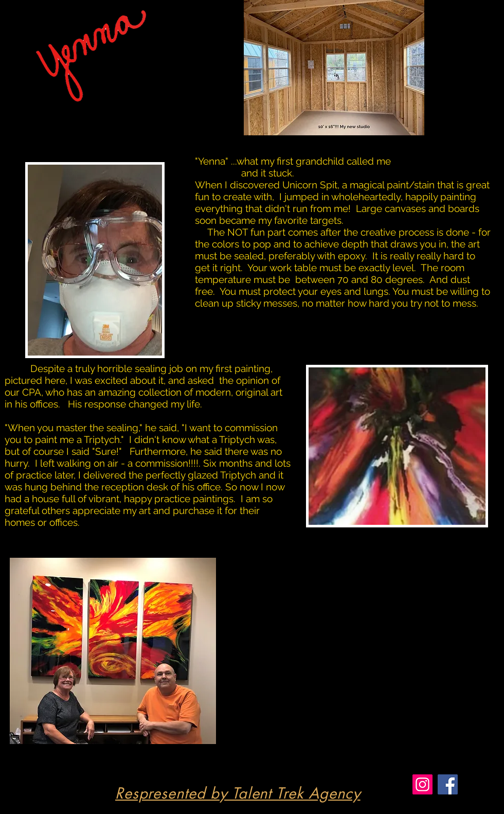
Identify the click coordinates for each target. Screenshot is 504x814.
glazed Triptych (222, 475)
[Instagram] (422, 784)
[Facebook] (448, 784)
